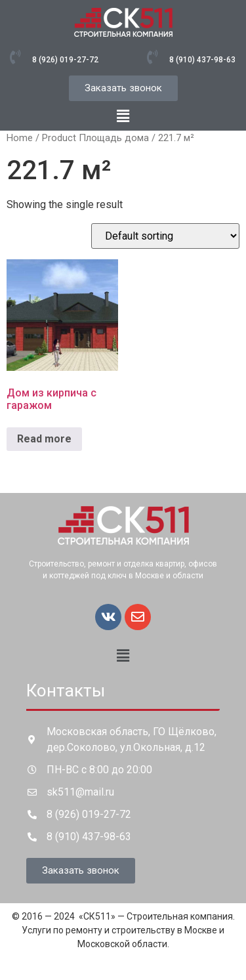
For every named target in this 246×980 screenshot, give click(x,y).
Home (20, 138)
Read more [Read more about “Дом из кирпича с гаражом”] (44, 439)
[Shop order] (165, 236)
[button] (123, 116)
